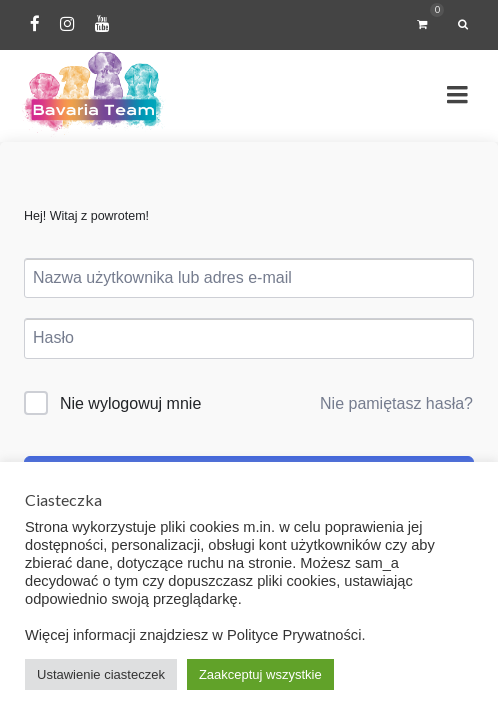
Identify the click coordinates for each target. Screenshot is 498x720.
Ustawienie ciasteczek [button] (101, 674)
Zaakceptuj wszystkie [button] (260, 674)
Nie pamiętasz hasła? (396, 403)
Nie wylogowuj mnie (130, 403)
